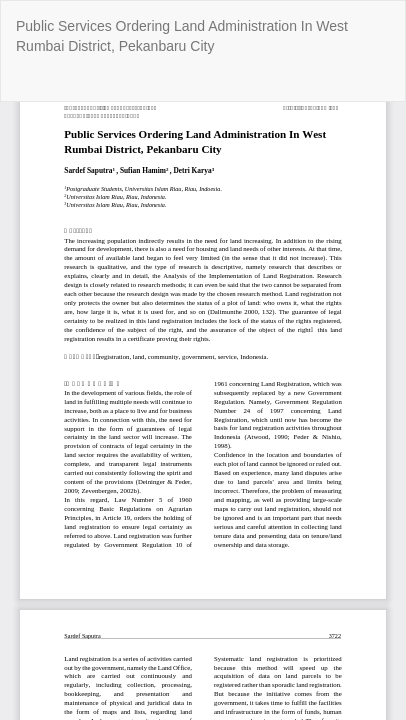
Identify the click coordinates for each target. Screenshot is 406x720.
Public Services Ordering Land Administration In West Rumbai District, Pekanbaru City (182, 36)
